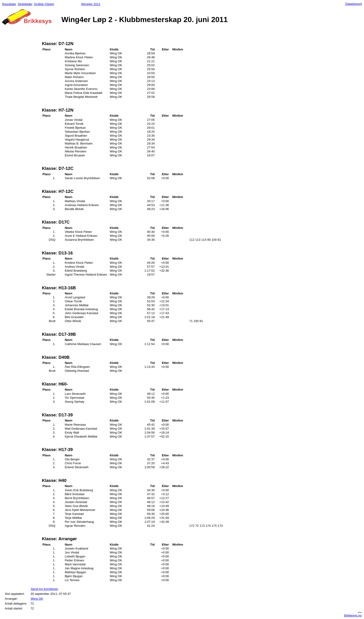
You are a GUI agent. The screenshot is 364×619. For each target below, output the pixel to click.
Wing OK (37, 599)
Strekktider (25, 4)
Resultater (9, 4)
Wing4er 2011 (91, 4)
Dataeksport (354, 4)
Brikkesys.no (353, 615)
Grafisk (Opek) (44, 4)
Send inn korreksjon (44, 589)
